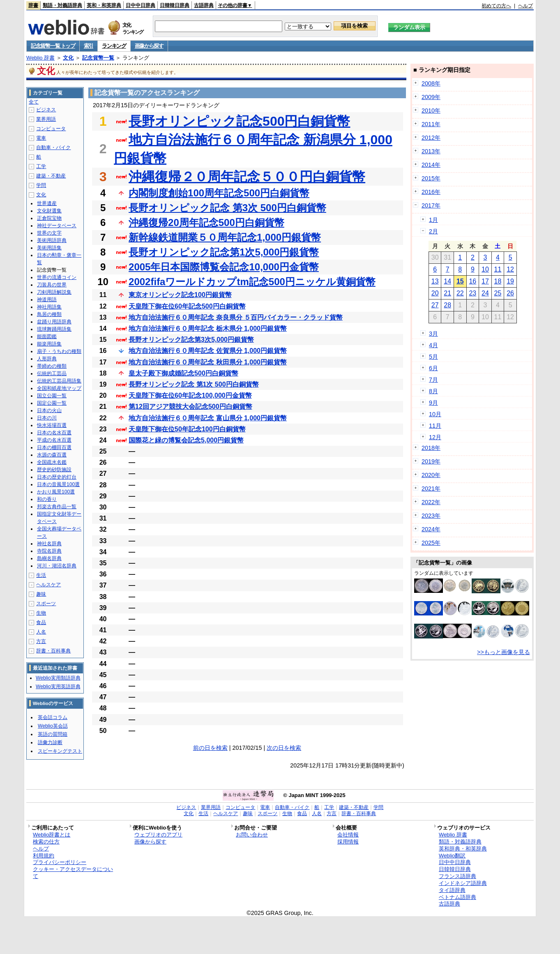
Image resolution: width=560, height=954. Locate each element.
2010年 (431, 111)
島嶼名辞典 (49, 558)
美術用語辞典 (52, 240)
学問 (41, 185)
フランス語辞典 (457, 876)
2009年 (431, 97)
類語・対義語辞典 (62, 5)
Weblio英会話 (53, 726)
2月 (433, 231)
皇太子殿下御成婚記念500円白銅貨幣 (183, 373)
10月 (435, 414)
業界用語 (46, 119)
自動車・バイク (53, 147)
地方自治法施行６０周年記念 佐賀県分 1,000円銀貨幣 (208, 351)
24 (485, 293)
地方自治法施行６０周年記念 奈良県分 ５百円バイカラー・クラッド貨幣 (236, 317)
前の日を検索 (210, 748)
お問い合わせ (252, 835)
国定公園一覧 (52, 403)
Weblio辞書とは (52, 835)
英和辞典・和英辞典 (463, 849)
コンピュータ (51, 129)
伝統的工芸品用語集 (59, 381)
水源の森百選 (52, 455)
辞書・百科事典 (53, 651)
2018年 (431, 448)
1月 (433, 220)
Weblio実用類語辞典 (58, 678)
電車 (41, 138)
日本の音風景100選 (58, 484)
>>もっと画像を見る (504, 652)
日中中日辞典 (141, 5)
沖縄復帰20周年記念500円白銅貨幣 (206, 222)
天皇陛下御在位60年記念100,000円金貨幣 (190, 395)
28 (447, 305)
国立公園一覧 (52, 396)
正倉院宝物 (49, 218)
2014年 (431, 165)
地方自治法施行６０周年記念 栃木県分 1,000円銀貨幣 (208, 328)
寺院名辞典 (49, 551)
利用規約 (44, 856)
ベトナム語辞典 (457, 897)
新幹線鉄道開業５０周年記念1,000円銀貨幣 (225, 237)
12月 (435, 437)
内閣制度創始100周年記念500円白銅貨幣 (219, 193)
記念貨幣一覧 (98, 58)
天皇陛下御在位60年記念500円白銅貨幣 (187, 306)
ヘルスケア (48, 585)
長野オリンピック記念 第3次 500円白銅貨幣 (227, 208)
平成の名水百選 (54, 440)
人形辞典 (47, 359)
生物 (41, 613)
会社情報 (348, 835)
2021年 (431, 489)
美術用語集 (49, 248)
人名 (41, 632)
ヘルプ (525, 6)
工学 (41, 166)
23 (472, 293)
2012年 (431, 138)
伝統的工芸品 (52, 373)
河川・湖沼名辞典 (57, 566)
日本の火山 (49, 410)
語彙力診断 (50, 742)
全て (34, 102)
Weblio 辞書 (40, 58)
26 (510, 293)
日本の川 (47, 418)
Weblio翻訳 (452, 856)
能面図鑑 (47, 336)
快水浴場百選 (52, 425)
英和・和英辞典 (104, 5)
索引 (89, 46)
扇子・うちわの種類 (59, 351)
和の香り (47, 499)
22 (460, 293)
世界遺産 (47, 203)
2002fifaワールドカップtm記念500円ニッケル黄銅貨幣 (252, 282)
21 (447, 293)
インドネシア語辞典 (463, 883)
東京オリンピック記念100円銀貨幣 (180, 295)
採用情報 (348, 842)
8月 (433, 391)
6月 (433, 368)
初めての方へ (496, 6)
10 (485, 269)
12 (510, 269)
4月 (433, 345)
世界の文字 (49, 233)
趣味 (41, 594)
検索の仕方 (46, 842)
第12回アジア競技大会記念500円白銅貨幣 (190, 407)
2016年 (431, 192)
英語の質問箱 (53, 734)
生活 (41, 575)
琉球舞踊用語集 (54, 329)
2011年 (431, 124)
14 (447, 281)
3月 (433, 334)
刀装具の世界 (52, 285)
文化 (68, 58)
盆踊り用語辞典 (54, 322)
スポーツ (46, 604)
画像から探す (149, 46)
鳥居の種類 (49, 314)
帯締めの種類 (52, 366)
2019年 (431, 461)
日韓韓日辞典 (175, 5)
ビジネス (46, 110)
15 (460, 281)
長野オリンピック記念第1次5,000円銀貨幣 (224, 252)
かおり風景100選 (56, 492)
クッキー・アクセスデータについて (73, 873)
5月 (433, 357)
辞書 (33, 5)
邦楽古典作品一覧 (57, 507)
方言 (41, 641)
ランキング (114, 46)
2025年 (431, 543)
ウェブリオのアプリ (158, 835)
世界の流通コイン (57, 277)
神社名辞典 (49, 544)
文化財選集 (49, 211)
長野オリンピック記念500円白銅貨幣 (239, 121)
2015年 (431, 178)
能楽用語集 (49, 344)
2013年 (431, 151)
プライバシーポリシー (60, 862)
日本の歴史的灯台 (57, 477)
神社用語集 (49, 307)
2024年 (431, 529)
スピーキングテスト (60, 751)
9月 (433, 403)
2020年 (431, 475)
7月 (433, 380)
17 (485, 281)
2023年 (431, 516)
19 (510, 281)
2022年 (431, 502)
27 (435, 305)
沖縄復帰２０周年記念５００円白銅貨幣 (247, 177)
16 (472, 281)
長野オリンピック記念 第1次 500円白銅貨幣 (194, 384)
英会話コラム (53, 717)
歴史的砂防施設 (54, 470)
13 (435, 281)
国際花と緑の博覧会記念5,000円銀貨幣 (186, 440)
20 (435, 293)
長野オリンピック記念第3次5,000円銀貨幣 (191, 340)
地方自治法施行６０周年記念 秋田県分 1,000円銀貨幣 (208, 362)
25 (498, 293)
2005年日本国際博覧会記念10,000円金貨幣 (224, 267)
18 (498, 281)
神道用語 (47, 300)
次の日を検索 (284, 748)
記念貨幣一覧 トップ (53, 46)
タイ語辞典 (452, 890)
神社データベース (57, 226)
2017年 (431, 205)
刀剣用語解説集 (54, 292)
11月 (435, 426)
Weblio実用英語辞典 (58, 687)
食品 (41, 622)
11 (498, 269)
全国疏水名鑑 (52, 462)
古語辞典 (204, 5)
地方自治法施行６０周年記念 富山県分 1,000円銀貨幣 (208, 418)
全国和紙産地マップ (59, 388)
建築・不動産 (51, 176)
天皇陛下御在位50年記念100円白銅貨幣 (187, 429)
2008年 (431, 83)
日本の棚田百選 (54, 447)
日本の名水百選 (54, 433)
